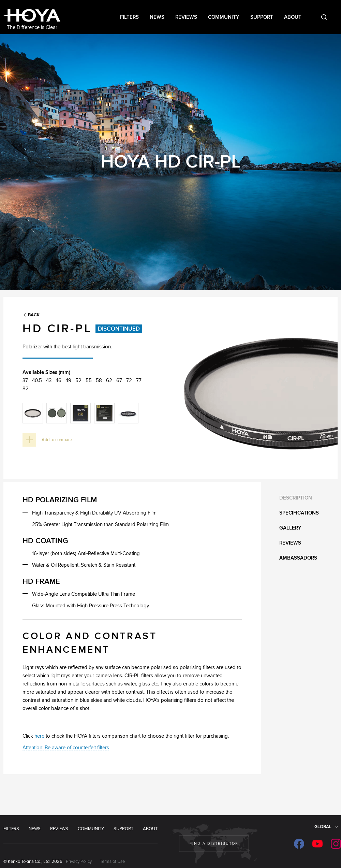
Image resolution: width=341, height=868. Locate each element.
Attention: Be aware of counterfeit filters (66, 748)
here (39, 736)
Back (34, 315)
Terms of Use (112, 862)
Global (323, 827)
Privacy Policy (79, 862)
